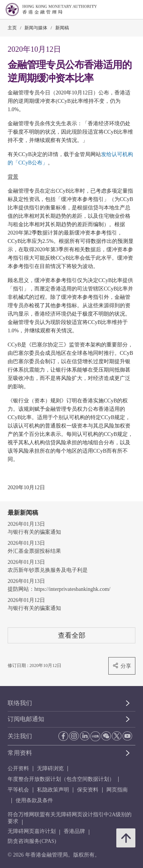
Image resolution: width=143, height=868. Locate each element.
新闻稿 (62, 28)
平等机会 (18, 790)
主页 (12, 28)
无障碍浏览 (50, 768)
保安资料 (88, 790)
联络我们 (20, 703)
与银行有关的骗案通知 (34, 532)
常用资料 (20, 753)
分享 (122, 666)
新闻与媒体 (36, 28)
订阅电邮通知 (26, 719)
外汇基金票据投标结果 (34, 551)
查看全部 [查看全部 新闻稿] (72, 635)
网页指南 (117, 790)
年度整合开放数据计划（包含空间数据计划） (61, 779)
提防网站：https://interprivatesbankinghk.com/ (59, 589)
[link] (118, 10)
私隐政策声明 (53, 790)
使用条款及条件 (34, 800)
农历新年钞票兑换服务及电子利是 (48, 570)
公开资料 (18, 768)
